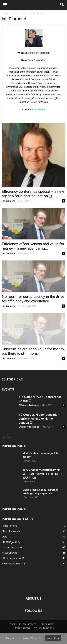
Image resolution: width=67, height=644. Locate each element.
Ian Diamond (9, 201)
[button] (62, 5)
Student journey (11, 542)
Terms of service (22, 628)
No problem (53, 638)
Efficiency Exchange (29, 405)
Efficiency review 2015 (15, 558)
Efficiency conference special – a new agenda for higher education (33, 194)
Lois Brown (39, 109)
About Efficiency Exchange (23, 624)
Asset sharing (10, 553)
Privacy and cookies (44, 628)
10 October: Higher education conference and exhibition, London (39, 419)
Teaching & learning (13, 563)
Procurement (9, 526)
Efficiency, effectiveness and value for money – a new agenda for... (33, 246)
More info (36, 638)
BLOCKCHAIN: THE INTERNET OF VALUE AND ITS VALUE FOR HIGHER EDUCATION (43, 474)
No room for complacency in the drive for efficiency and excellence (33, 299)
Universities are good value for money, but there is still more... (33, 351)
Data (5, 536)
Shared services (11, 531)
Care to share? (47, 624)
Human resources (12, 547)
